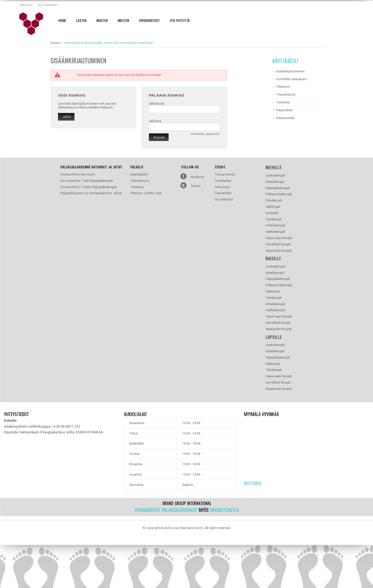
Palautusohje (285, 118)
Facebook (197, 177)
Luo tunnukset (48, 5)
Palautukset (284, 110)
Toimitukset (223, 181)
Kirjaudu (26, 5)
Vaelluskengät (275, 232)
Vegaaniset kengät (279, 251)
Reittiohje (253, 483)
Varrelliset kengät (278, 244)
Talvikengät (274, 219)
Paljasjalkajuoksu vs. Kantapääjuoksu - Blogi (91, 193)
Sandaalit (272, 213)
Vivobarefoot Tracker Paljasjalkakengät (89, 187)
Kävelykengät (275, 182)
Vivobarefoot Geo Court (78, 174)
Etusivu (56, 43)
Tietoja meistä (225, 174)
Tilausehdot (223, 193)
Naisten (102, 20)
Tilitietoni (283, 87)
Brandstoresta (224, 510)
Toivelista (283, 102)
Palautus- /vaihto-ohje (146, 193)
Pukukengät (274, 200)
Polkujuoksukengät (279, 194)
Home (62, 20)
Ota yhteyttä (224, 199)
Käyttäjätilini (139, 174)
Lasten (81, 20)
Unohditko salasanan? (291, 79)
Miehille (274, 167)
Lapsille (274, 337)
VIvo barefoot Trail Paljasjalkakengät (87, 181)
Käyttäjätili (285, 61)
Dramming (34, 24)
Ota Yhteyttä (180, 20)
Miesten (123, 20)
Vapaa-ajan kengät (279, 238)
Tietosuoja (222, 187)
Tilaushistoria (286, 94)
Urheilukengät (275, 225)
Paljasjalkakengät (278, 188)
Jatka (67, 117)
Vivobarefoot (149, 20)
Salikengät (273, 207)
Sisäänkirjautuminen (290, 71)
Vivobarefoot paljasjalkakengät (166, 510)
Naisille (273, 258)
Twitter (196, 186)
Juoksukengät (275, 175)
